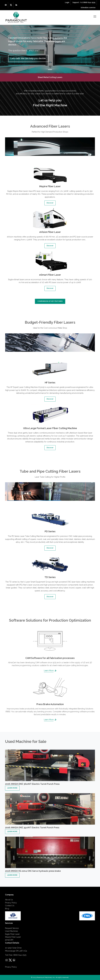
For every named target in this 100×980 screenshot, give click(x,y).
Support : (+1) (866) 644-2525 (84, 2)
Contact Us (10, 906)
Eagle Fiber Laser (12, 934)
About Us (9, 900)
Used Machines (12, 931)
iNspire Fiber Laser (13, 937)
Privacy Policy (11, 903)
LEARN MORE (12, 788)
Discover (50, 203)
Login (67, 2)
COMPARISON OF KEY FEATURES (50, 301)
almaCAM (9, 940)
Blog (7, 909)
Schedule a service (88, 8)
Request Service (12, 928)
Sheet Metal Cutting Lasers (50, 77)
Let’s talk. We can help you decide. (28, 58)
